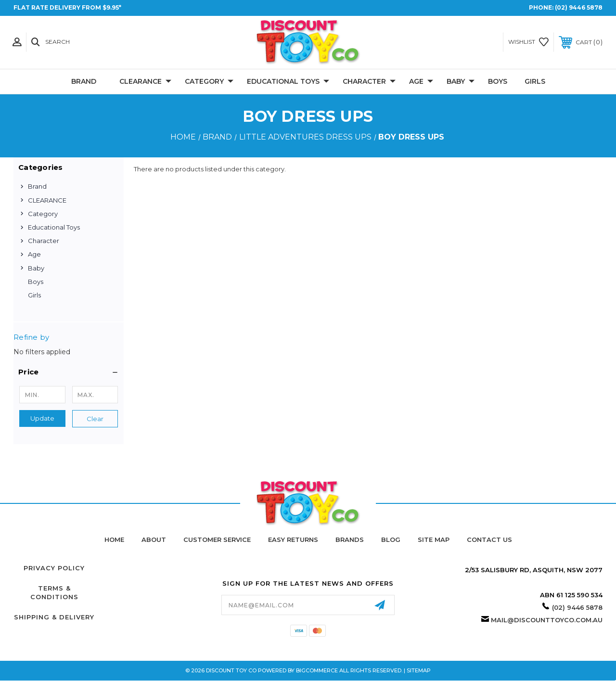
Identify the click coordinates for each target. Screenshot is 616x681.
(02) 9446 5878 (579, 7)
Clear (95, 419)
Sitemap (419, 670)
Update (42, 418)
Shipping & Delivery (54, 617)
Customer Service (217, 540)
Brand (84, 81)
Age (421, 82)
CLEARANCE (145, 82)
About (154, 540)
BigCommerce (317, 670)
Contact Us (489, 540)
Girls (535, 81)
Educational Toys (288, 82)
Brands (350, 540)
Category (209, 82)
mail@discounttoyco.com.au (547, 620)
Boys (498, 81)
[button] (69, 372)
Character (369, 82)
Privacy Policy (54, 568)
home (114, 540)
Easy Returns (293, 540)
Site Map (434, 540)
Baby (461, 82)
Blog (391, 540)
